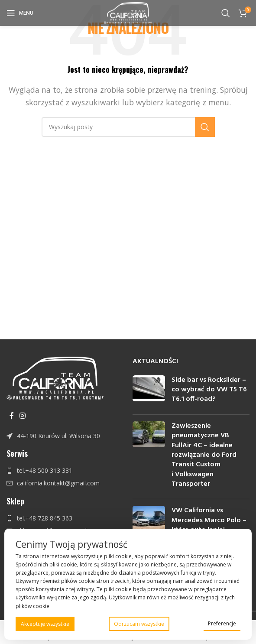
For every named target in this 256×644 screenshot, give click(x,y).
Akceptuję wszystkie (45, 624)
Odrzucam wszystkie (139, 624)
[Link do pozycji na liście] (65, 436)
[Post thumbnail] (149, 392)
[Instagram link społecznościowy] (22, 416)
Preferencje (222, 623)
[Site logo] (128, 12)
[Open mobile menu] (20, 13)
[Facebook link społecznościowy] (11, 416)
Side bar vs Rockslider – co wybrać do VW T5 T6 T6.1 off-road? (209, 390)
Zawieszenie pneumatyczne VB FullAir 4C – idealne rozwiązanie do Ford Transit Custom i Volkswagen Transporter (204, 455)
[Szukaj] (226, 13)
